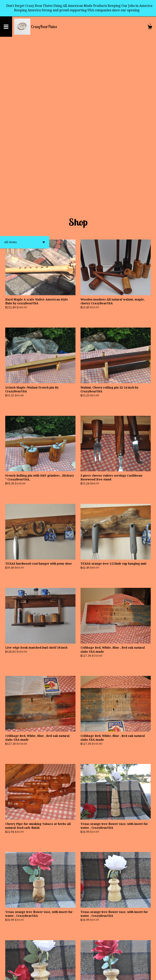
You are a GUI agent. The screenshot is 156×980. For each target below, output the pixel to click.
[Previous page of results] (67, 964)
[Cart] (150, 28)
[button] (25, 87)
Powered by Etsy (48, 974)
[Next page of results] (90, 964)
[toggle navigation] (6, 27)
